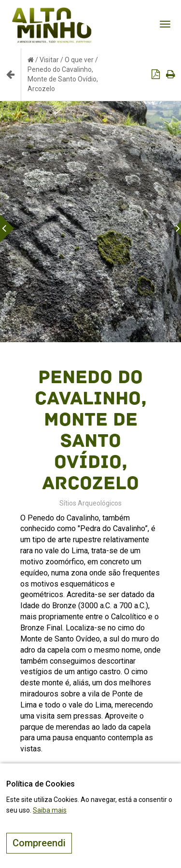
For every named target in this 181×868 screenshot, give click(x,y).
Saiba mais (50, 810)
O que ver (79, 60)
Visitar (49, 60)
